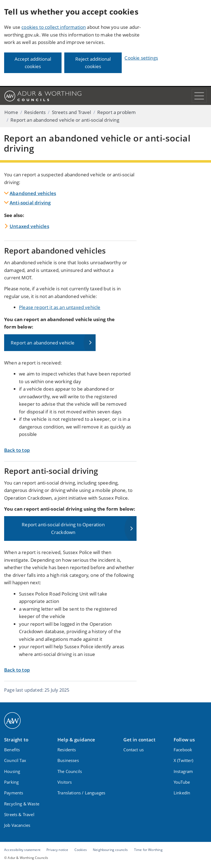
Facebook (183, 750)
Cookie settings (141, 58)
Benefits (12, 750)
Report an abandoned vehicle (43, 343)
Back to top (17, 450)
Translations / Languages (81, 793)
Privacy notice (57, 850)
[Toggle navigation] (199, 96)
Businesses (68, 760)
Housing (12, 771)
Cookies (81, 850)
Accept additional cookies (33, 63)
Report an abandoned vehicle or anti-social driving (65, 120)
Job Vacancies (17, 825)
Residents (35, 112)
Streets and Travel (72, 112)
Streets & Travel (19, 814)
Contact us (134, 750)
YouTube (182, 782)
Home (11, 112)
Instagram (183, 771)
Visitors (65, 782)
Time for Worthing (148, 850)
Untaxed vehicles (29, 226)
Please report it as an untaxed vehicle (60, 307)
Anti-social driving (30, 203)
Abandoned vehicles (33, 193)
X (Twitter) (183, 760)
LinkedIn (182, 793)
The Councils (70, 771)
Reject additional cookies (93, 63)
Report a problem (117, 112)
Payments (14, 793)
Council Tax (15, 760)
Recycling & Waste (22, 804)
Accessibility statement (22, 850)
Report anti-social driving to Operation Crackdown (63, 528)
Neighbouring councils (110, 850)
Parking (11, 782)
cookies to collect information (54, 27)
